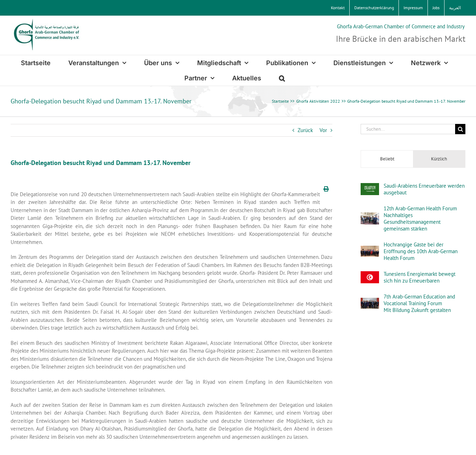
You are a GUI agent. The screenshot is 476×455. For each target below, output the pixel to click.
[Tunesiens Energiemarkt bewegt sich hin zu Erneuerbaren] (370, 275)
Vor (323, 130)
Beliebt (387, 159)
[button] (282, 78)
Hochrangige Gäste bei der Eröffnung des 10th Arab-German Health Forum (421, 251)
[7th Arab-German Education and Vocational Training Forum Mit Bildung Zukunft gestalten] (370, 302)
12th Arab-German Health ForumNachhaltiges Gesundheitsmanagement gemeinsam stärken (420, 218)
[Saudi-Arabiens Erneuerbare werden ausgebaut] (370, 187)
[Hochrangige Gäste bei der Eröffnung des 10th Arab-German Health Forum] (370, 249)
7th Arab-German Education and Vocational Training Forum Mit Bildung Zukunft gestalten (419, 303)
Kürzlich (439, 159)
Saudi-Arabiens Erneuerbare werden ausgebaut (424, 189)
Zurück (305, 130)
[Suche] (460, 129)
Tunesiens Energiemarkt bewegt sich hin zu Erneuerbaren (420, 277)
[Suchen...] (408, 129)
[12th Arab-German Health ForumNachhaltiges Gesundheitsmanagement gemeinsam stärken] (370, 216)
